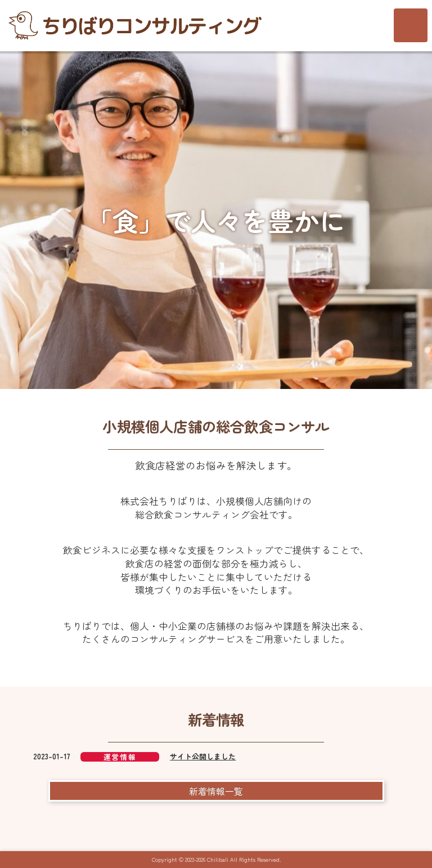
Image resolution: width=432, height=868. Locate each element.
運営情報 (120, 757)
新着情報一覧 (216, 791)
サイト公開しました (203, 756)
